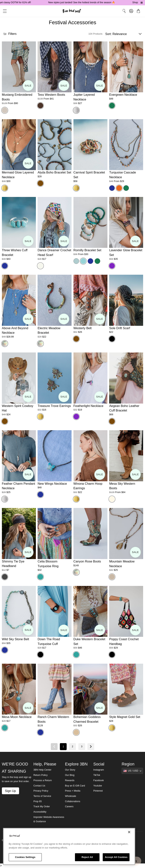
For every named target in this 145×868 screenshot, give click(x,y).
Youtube (98, 786)
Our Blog (70, 775)
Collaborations (73, 801)
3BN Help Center (42, 770)
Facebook (98, 780)
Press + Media (73, 791)
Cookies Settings (25, 857)
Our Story (70, 770)
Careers (69, 807)
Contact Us (39, 786)
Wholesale (71, 796)
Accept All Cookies (116, 857)
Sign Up (10, 791)
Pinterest (98, 791)
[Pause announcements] (142, 3)
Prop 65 (38, 801)
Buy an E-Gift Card (75, 786)
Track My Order (42, 807)
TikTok (97, 775)
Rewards (70, 780)
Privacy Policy (41, 791)
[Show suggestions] (132, 771)
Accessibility (40, 812)
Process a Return (43, 780)
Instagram (99, 770)
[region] (69, 846)
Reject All (87, 857)
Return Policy (40, 775)
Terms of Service (42, 796)
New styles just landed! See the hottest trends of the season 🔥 (87, 2)
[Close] (129, 832)
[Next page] (91, 747)
